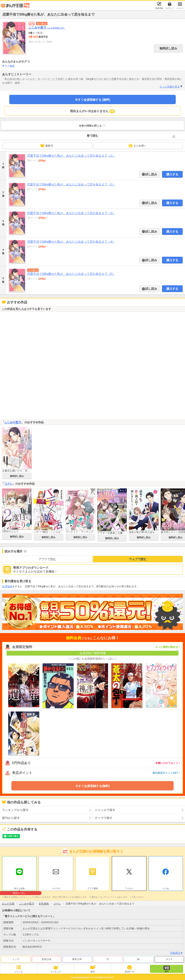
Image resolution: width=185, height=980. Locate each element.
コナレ (9, 484)
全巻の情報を (93, 126)
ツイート (8, 836)
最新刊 (47, 145)
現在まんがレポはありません (92, 111)
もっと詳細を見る (171, 87)
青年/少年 (77, 959)
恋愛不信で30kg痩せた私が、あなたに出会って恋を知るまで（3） (71, 213)
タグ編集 (10, 66)
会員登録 (7, 586)
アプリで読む (47, 559)
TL (108, 959)
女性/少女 (47, 959)
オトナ (169, 959)
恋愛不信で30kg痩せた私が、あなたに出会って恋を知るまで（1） (71, 156)
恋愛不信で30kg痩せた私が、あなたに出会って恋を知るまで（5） (71, 274)
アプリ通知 (93, 888)
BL (138, 959)
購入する (172, 174)
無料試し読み (168, 48)
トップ (16, 959)
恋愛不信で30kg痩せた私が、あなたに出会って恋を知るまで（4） (71, 242)
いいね (166, 888)
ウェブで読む (138, 559)
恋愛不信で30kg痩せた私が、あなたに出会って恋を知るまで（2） (71, 184)
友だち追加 (19, 889)
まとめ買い (137, 145)
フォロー (129, 888)
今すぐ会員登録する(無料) (92, 786)
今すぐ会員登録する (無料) (92, 100)
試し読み (151, 174)
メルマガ (56, 888)
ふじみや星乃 (47, 28)
